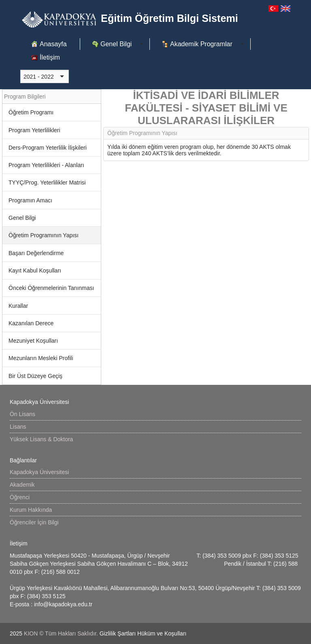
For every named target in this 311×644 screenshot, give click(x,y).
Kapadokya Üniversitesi (39, 472)
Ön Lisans (22, 414)
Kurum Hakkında (31, 510)
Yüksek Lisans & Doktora (41, 439)
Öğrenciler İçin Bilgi (34, 522)
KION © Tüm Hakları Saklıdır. (62, 633)
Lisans (18, 427)
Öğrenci (20, 497)
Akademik (22, 485)
